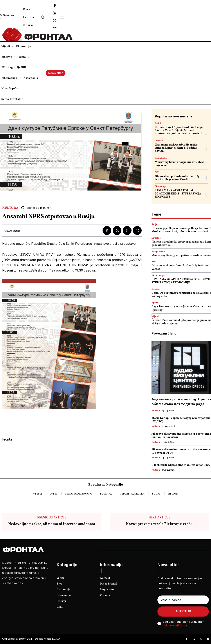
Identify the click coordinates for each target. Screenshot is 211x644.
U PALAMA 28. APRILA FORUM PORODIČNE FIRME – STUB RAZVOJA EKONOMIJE (178, 194)
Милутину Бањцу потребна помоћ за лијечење (179, 164)
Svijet (158, 123)
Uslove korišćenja (175, 625)
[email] (183, 600)
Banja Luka (161, 158)
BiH (157, 172)
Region (156, 289)
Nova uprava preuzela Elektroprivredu (159, 524)
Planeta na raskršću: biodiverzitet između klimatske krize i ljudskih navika (177, 148)
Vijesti (156, 316)
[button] (42, 17)
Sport (155, 303)
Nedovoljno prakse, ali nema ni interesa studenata (52, 524)
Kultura (10, 208)
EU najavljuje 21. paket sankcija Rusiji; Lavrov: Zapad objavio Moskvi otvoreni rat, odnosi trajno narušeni (179, 130)
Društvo (159, 141)
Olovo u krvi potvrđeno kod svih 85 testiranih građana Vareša (177, 178)
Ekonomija (161, 186)
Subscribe (183, 611)
